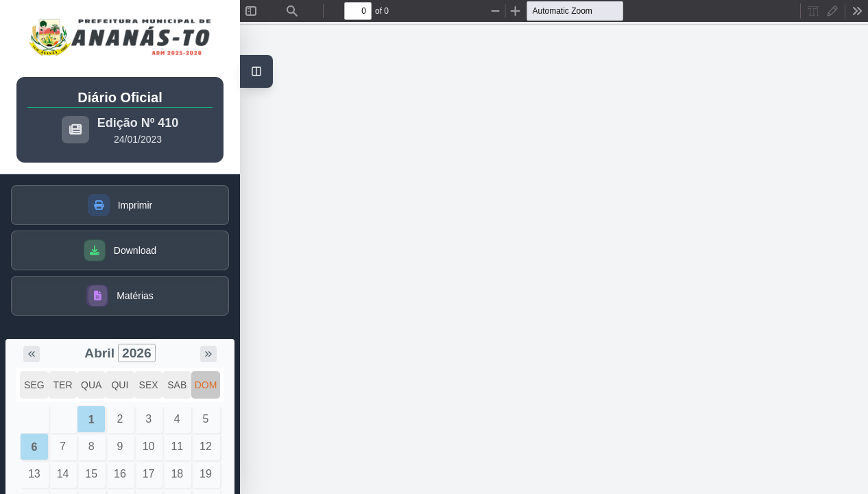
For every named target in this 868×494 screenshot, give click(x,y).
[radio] (813, 11)
